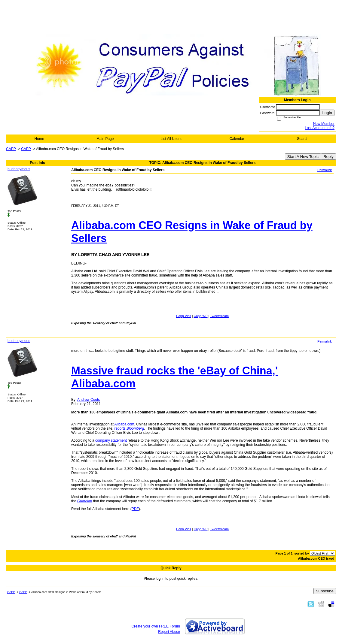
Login (327, 113)
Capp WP (201, 316)
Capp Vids (184, 316)
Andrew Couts (89, 400)
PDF (135, 509)
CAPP (11, 149)
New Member (324, 124)
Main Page (105, 139)
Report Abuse (169, 632)
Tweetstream (219, 316)
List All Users (171, 139)
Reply (328, 157)
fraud (330, 558)
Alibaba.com (124, 424)
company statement (111, 440)
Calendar (237, 139)
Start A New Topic (303, 157)
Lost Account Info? (320, 128)
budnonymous (19, 169)
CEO (322, 558)
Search (303, 139)
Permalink (325, 170)
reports (129, 428)
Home (39, 139)
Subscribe (325, 591)
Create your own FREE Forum (156, 626)
